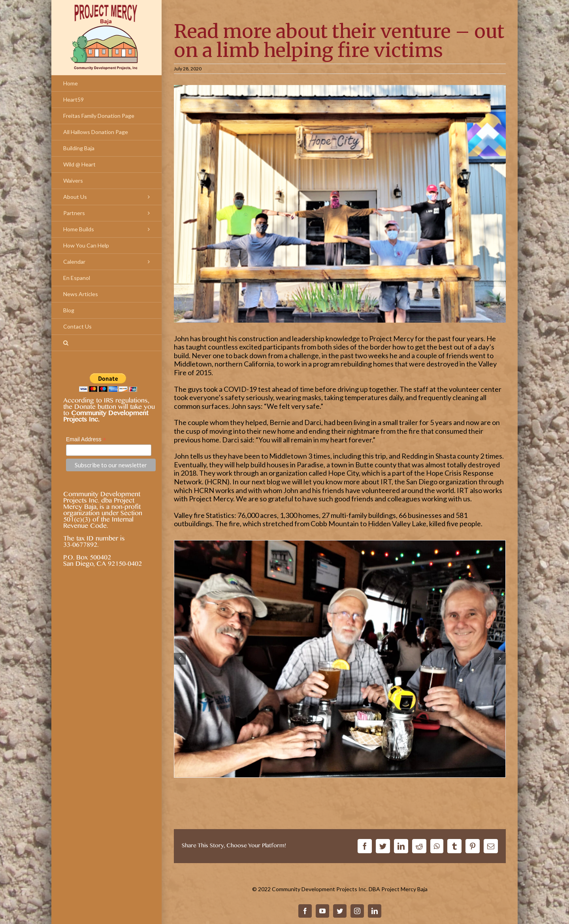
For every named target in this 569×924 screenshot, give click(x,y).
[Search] (106, 343)
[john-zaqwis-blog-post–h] (340, 658)
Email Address (86, 439)
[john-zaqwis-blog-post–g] (340, 204)
